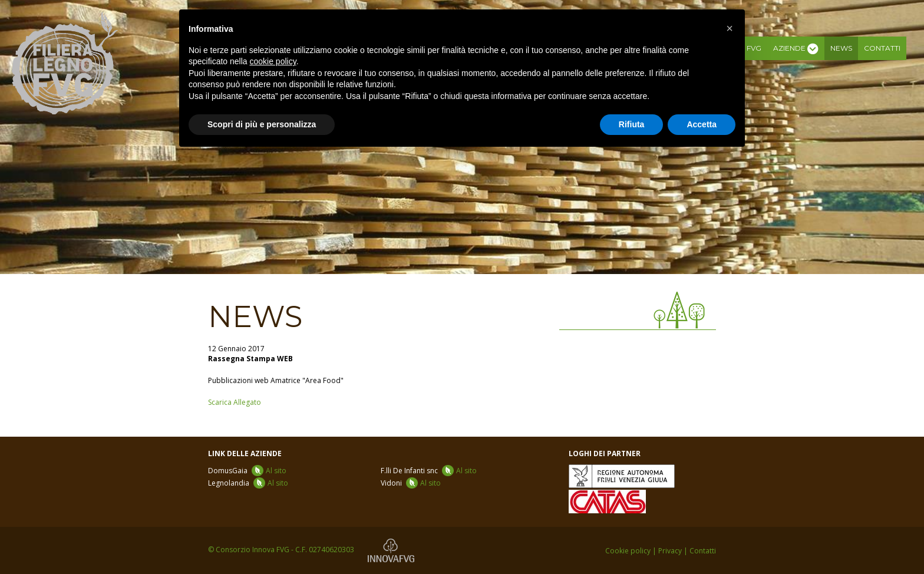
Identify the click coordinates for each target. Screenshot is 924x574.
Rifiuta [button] (632, 124)
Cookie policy (628, 551)
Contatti (882, 48)
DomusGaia (247, 471)
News (841, 48)
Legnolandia (248, 483)
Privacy (670, 551)
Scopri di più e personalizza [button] (262, 124)
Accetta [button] (702, 124)
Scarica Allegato (235, 402)
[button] (730, 28)
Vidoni (411, 483)
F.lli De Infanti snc (429, 471)
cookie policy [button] (273, 61)
